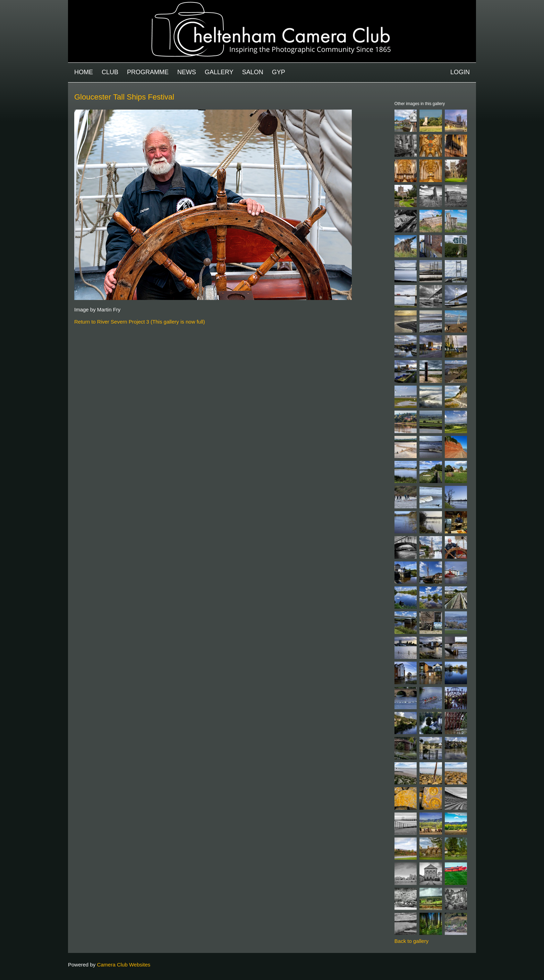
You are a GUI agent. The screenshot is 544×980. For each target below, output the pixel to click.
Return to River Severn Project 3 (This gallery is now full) (140, 322)
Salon (253, 72)
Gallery (219, 72)
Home (84, 72)
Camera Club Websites (124, 965)
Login (460, 72)
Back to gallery (411, 941)
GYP (279, 72)
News (187, 72)
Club (110, 72)
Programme (148, 72)
